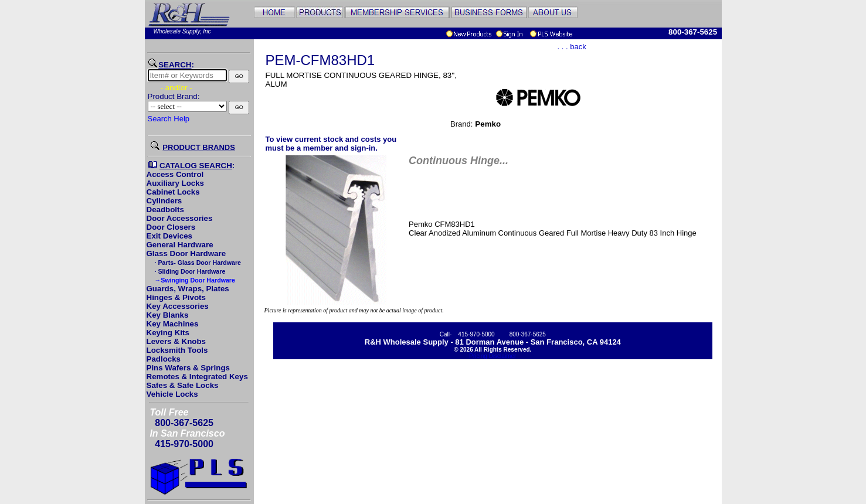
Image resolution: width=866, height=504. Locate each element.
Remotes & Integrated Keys (197, 377)
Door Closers (171, 227)
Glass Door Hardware (186, 253)
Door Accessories (180, 218)
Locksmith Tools (177, 350)
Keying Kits (168, 333)
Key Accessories (178, 306)
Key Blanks (168, 315)
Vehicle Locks (172, 394)
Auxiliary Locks (176, 183)
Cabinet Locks (173, 192)
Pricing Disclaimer (493, 356)
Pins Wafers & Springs (188, 368)
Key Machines (173, 324)
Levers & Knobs (176, 341)
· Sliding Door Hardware (189, 271)
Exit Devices (170, 236)
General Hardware (180, 245)
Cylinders (164, 201)
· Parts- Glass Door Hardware (197, 263)
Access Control (175, 174)
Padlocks (164, 359)
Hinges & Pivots (176, 297)
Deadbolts (165, 210)
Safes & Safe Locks (183, 385)
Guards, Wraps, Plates (188, 289)
